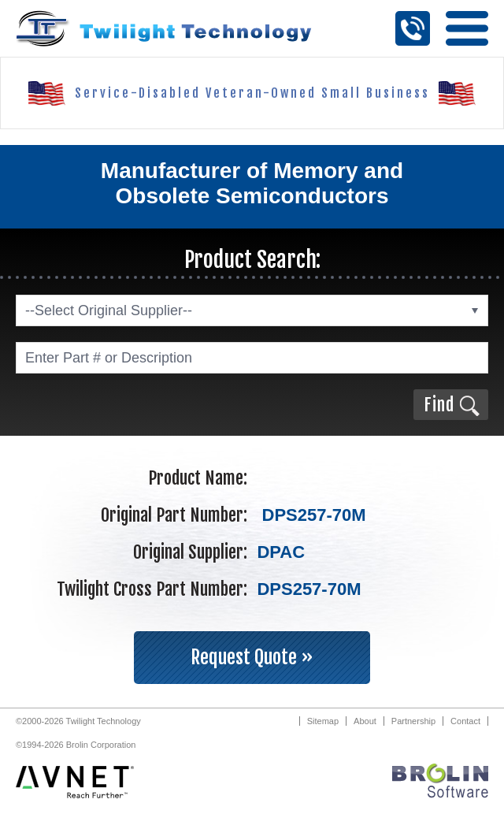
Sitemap (323, 721)
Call (413, 28)
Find (439, 405)
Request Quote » (252, 657)
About (365, 721)
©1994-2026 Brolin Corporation (76, 745)
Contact (465, 721)
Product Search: (252, 260)
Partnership (413, 721)
